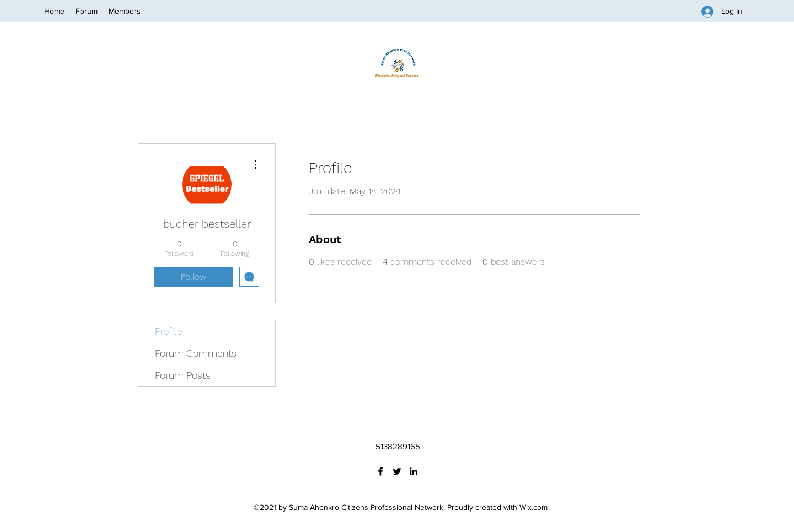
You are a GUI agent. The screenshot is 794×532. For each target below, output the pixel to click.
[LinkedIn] (414, 471)
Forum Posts (183, 375)
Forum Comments (196, 353)
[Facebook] (380, 471)
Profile (169, 331)
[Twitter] (397, 471)
